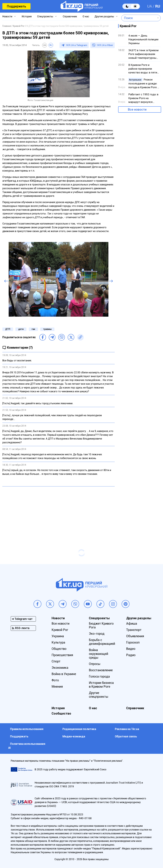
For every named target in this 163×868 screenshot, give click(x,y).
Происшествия (62, 655)
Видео (131, 649)
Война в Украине (64, 674)
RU (158, 6)
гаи (33, 329)
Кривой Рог (60, 630)
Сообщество (61, 713)
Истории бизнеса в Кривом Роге (101, 685)
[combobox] (139, 18)
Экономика (60, 668)
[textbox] (139, 18)
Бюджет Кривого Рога (101, 625)
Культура (58, 642)
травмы (47, 329)
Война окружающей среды (98, 654)
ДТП (8, 329)
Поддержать (16, 6)
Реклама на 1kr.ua (127, 729)
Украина (58, 636)
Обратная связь (126, 736)
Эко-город (97, 634)
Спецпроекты (45, 16)
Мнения (57, 687)
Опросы (95, 664)
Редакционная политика (79, 729)
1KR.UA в (76, 45)
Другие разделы (104, 16)
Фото (55, 680)
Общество (59, 649)
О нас (86, 16)
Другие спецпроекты (99, 695)
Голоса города (99, 676)
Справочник (70, 16)
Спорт (56, 661)
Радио (131, 655)
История (27, 16)
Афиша (132, 624)
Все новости (137, 109)
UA (150, 6)
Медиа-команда (74, 736)
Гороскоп (133, 642)
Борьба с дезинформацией (102, 642)
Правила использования (27, 729)
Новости (7, 16)
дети (21, 329)
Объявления (135, 636)
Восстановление (101, 670)
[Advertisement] (59, 512)
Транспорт (134, 630)
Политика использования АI (27, 746)
